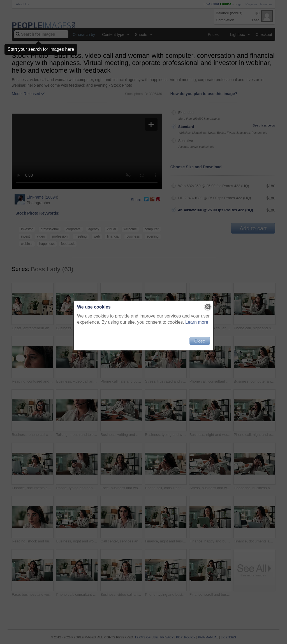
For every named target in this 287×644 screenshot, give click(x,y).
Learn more (197, 322)
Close (200, 341)
